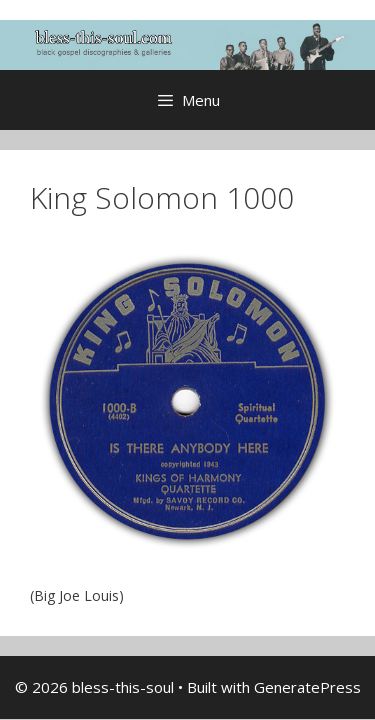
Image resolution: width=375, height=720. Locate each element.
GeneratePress (307, 687)
